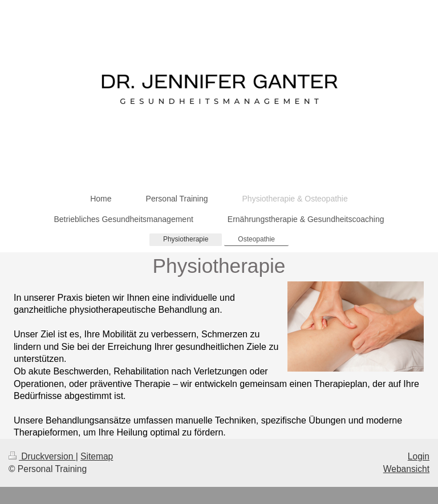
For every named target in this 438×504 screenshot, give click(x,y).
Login (419, 456)
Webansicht (406, 469)
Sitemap (97, 456)
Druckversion (42, 456)
